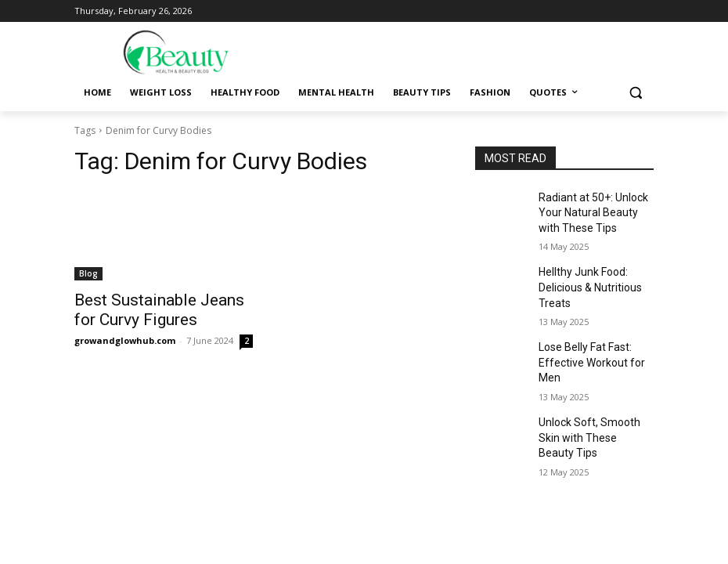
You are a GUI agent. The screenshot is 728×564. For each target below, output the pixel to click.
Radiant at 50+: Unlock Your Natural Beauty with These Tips (592, 210)
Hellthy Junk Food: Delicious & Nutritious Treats (585, 278)
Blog (88, 273)
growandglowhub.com (125, 336)
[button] (635, 93)
